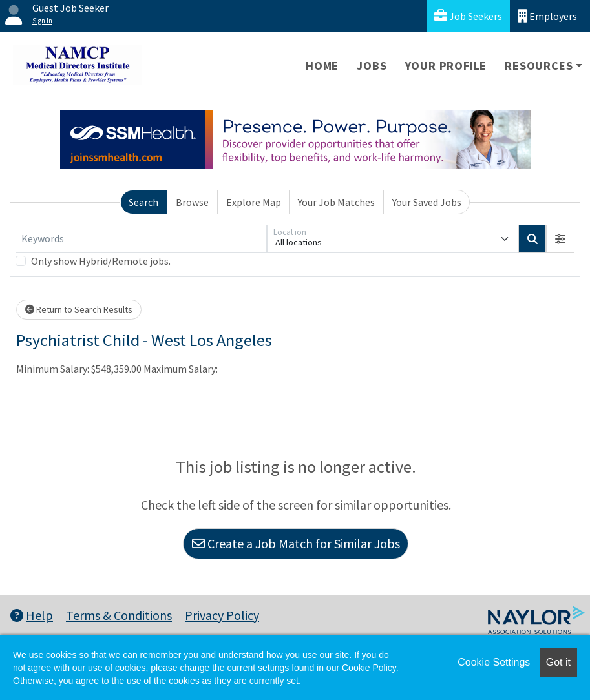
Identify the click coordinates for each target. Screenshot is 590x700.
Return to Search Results (79, 309)
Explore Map (254, 202)
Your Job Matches (336, 202)
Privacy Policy (222, 615)
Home (322, 66)
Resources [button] (539, 66)
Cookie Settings (494, 662)
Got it (558, 662)
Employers (547, 16)
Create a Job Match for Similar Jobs (296, 543)
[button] (560, 239)
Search (143, 202)
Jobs (372, 66)
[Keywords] (141, 239)
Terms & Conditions (119, 615)
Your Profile (446, 66)
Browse (192, 202)
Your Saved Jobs (427, 202)
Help (32, 615)
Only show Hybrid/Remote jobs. (101, 261)
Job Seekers (468, 16)
